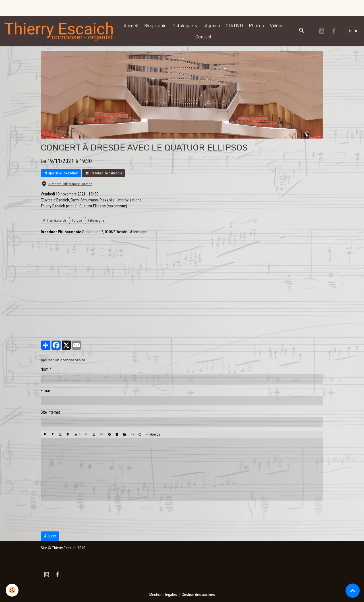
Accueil (131, 25)
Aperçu (153, 435)
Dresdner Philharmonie (104, 173)
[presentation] (84, 516)
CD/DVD (234, 25)
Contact (204, 36)
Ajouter (50, 536)
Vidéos (277, 25)
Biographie (155, 25)
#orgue (77, 220)
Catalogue (183, 25)
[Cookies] (12, 590)
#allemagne (96, 220)
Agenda (212, 25)
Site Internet (50, 412)
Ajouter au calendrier (61, 173)
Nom (45, 369)
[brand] (59, 31)
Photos (256, 25)
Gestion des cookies (198, 595)
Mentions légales (163, 595)
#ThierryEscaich (54, 220)
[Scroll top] (353, 591)
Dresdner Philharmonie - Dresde (70, 184)
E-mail (46, 391)
